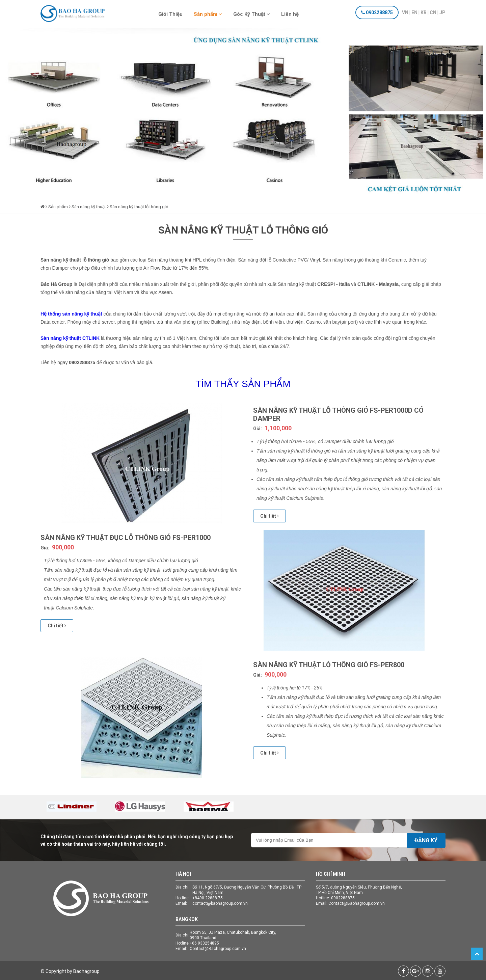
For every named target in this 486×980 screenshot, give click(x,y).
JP (442, 12)
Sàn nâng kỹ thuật (89, 207)
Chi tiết (269, 516)
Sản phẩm (208, 14)
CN (433, 12)
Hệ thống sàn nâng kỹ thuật (72, 314)
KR (424, 12)
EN (414, 12)
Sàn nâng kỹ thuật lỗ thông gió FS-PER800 (329, 665)
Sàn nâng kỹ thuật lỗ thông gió (139, 207)
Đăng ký (426, 840)
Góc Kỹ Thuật (252, 14)
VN (405, 12)
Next (464, 122)
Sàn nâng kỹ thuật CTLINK (70, 338)
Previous (22, 122)
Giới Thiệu (170, 14)
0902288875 (379, 12)
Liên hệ (290, 14)
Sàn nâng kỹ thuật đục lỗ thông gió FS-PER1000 (126, 538)
